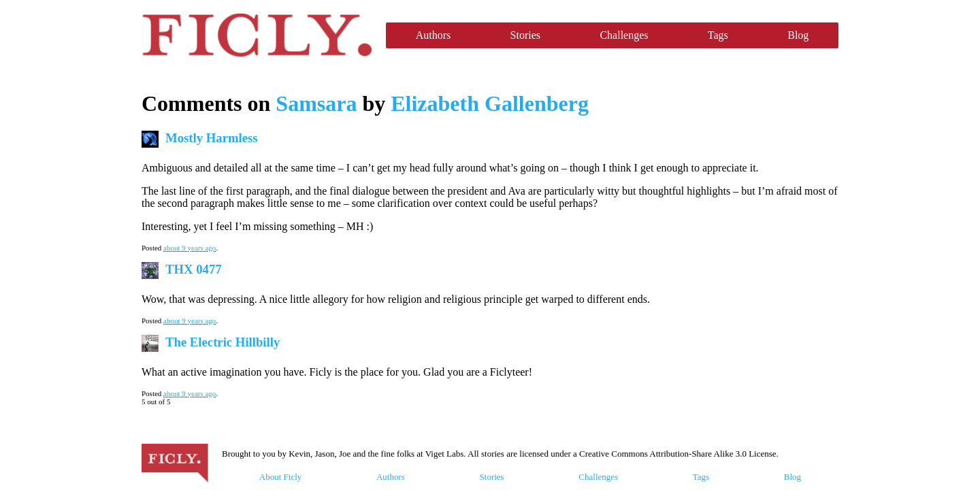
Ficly (257, 35)
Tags (718, 35)
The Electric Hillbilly (223, 342)
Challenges (624, 35)
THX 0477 (194, 269)
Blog (798, 35)
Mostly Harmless (212, 138)
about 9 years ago (190, 248)
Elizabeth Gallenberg (490, 103)
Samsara (316, 103)
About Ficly (280, 477)
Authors (434, 35)
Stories (525, 35)
